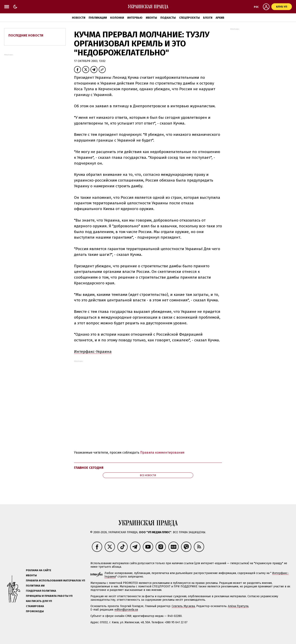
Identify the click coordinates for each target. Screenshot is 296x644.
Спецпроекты (189, 18)
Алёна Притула (238, 606)
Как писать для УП (39, 601)
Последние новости (26, 35)
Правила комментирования (162, 452)
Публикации (98, 18)
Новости (79, 18)
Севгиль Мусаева (183, 606)
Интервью (135, 18)
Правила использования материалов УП (55, 581)
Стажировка (35, 606)
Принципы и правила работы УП (49, 596)
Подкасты (168, 18)
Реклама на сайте (39, 570)
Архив (220, 18)
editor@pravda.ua (126, 610)
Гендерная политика (41, 591)
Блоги (208, 18)
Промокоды (35, 611)
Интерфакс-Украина (93, 352)
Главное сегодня (89, 468)
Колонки (117, 18)
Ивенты (151, 18)
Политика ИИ (35, 586)
